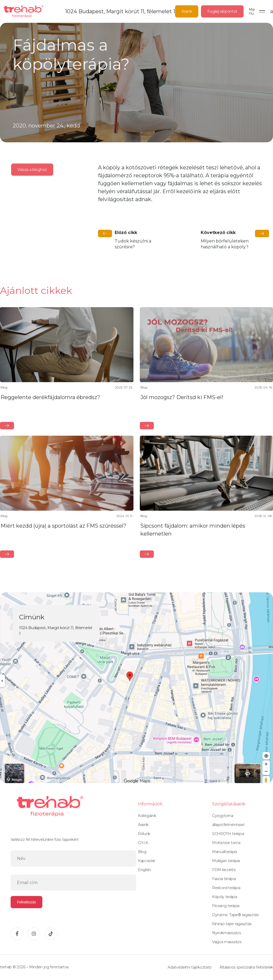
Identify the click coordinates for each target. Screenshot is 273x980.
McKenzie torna (226, 843)
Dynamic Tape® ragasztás (235, 915)
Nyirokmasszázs (227, 933)
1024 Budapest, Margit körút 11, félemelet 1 (120, 11)
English (144, 870)
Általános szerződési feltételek (246, 967)
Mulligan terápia (226, 861)
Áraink (187, 11)
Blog (142, 852)
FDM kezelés (224, 870)
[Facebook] (17, 934)
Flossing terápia (226, 906)
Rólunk (144, 834)
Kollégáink (147, 816)
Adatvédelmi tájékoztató (190, 967)
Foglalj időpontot (222, 11)
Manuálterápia (225, 852)
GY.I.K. (143, 843)
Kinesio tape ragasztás (232, 924)
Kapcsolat (147, 861)
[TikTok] (51, 934)
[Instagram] (34, 934)
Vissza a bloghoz (32, 170)
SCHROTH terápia (228, 834)
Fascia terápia (224, 879)
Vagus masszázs (227, 942)
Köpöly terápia (225, 897)
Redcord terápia (226, 888)
